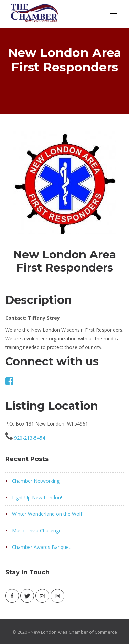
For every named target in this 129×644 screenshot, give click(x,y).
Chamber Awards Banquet (41, 547)
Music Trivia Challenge (37, 530)
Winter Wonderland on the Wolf (47, 514)
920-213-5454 (30, 438)
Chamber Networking (36, 481)
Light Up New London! (37, 497)
